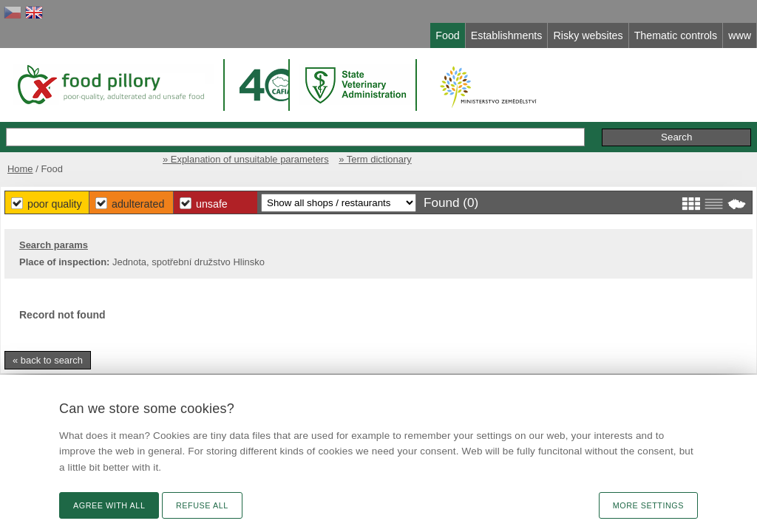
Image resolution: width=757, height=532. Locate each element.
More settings (648, 505)
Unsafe (416, 199)
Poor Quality (239, 199)
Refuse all (202, 505)
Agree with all (109, 505)
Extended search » (509, 121)
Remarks (644, 122)
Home (40, 153)
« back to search (71, 357)
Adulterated (333, 199)
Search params (77, 242)
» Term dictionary (705, 153)
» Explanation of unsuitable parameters (567, 153)
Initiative (704, 122)
